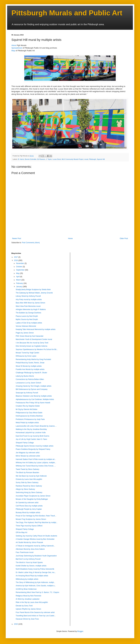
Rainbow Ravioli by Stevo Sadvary (29, 486)
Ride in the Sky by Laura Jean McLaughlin (32, 602)
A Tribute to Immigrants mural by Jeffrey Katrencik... (35, 546)
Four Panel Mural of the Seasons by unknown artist (35, 612)
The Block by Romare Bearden (27, 473)
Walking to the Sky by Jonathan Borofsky (31, 429)
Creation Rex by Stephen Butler (28, 406)
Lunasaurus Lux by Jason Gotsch (28, 383)
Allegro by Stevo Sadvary (25, 489)
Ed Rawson (41, 159)
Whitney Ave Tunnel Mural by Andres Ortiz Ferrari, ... (36, 466)
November (20, 263)
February (20, 283)
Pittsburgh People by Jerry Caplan (29, 509)
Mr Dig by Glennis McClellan (26, 409)
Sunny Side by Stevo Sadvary (27, 483)
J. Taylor (49, 159)
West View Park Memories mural (28, 306)
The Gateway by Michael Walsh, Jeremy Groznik (34, 293)
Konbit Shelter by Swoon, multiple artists (31, 566)
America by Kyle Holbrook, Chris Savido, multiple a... (36, 586)
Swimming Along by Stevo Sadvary (29, 492)
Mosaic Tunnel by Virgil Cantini (27, 353)
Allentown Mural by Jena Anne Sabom (30, 549)
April (18, 277)
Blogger (80, 631)
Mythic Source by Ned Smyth (27, 319)
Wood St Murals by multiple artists (29, 366)
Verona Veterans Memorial (26, 326)
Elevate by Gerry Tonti (24, 606)
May (18, 273)
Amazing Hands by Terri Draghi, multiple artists (33, 386)
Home (70, 238)
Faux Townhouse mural (25, 552)
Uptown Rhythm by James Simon (28, 609)
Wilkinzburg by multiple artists (27, 579)
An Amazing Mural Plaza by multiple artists (32, 576)
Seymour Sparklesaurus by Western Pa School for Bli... (37, 349)
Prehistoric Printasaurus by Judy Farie (30, 419)
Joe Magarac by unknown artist (28, 453)
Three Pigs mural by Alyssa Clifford (29, 526)
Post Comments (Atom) (31, 243)
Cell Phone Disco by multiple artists (29, 506)
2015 (16, 624)
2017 (16, 257)
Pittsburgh (92, 159)
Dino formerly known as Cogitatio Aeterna (31, 346)
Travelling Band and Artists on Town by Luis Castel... (36, 616)
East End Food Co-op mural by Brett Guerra (32, 436)
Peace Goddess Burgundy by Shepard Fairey (33, 449)
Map (13, 51)
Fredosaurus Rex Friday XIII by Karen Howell (33, 403)
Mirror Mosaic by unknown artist (28, 456)
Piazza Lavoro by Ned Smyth (27, 316)
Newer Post (17, 238)
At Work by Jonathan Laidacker (28, 599)
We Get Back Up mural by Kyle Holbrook (31, 476)
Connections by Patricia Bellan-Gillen (30, 379)
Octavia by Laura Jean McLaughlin (29, 479)
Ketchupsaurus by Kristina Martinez (29, 416)
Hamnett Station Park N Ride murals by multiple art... (36, 459)
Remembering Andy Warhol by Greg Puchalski (33, 359)
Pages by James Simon (25, 333)
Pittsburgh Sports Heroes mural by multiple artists (34, 446)
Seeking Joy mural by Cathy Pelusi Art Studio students (36, 536)
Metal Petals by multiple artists (27, 423)
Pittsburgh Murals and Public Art (67, 13)
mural (86, 159)
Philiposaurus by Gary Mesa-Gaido (29, 413)
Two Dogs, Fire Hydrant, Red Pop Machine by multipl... (37, 522)
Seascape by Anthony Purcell (27, 393)
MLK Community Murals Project (73, 159)
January (19, 287)
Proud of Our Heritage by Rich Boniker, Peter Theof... (36, 516)
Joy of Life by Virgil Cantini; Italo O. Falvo (31, 439)
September (21, 270)
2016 (16, 260)
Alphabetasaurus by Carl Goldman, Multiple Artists (35, 399)
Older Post (124, 238)
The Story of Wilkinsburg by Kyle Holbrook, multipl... (35, 582)
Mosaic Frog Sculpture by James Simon (31, 519)
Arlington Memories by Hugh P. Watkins (31, 309)
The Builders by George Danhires (28, 313)
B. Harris (21, 159)
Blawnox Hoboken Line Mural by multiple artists (34, 396)
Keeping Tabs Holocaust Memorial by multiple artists (36, 329)
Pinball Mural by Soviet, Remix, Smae (30, 363)
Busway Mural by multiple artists (28, 513)
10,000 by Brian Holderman (26, 589)
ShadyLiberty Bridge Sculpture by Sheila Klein (33, 290)
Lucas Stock (57, 159)
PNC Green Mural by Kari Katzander (30, 336)
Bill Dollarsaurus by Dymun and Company (32, 389)
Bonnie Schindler (31, 159)
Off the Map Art (21, 532)
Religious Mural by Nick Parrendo (28, 596)
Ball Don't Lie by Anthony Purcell (28, 559)
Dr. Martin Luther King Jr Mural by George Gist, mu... (36, 572)
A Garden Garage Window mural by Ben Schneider (35, 539)
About (14, 45)
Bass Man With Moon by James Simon (30, 303)
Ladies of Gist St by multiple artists (29, 323)
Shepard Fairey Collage (25, 443)
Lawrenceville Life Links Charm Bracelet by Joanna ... (36, 426)
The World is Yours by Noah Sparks (29, 562)
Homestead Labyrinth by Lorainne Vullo (31, 433)
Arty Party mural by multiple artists (29, 300)
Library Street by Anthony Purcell (28, 296)
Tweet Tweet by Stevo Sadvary (27, 469)
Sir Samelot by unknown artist (27, 503)
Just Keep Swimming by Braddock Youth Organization (36, 556)
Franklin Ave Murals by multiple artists (30, 369)
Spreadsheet (17, 48)
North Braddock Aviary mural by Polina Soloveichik (35, 569)
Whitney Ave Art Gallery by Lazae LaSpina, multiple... (36, 463)
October (19, 267)
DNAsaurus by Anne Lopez (26, 356)
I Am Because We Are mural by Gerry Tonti (32, 343)
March (19, 280)
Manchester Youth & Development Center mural (34, 339)
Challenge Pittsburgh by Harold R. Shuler (31, 373)
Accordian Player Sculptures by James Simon (33, 496)
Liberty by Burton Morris (25, 376)
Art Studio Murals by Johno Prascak (29, 542)
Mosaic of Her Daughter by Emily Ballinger (32, 499)
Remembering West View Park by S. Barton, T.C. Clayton (37, 592)
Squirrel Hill (101, 159)
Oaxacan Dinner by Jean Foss (27, 619)
